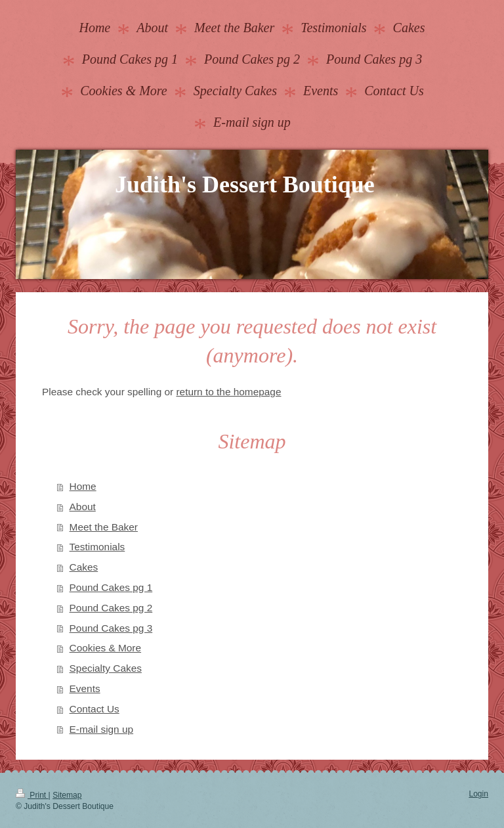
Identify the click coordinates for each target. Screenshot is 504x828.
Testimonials (97, 547)
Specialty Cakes (106, 668)
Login (478, 794)
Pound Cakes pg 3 (111, 628)
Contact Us (94, 709)
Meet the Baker (104, 527)
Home (83, 486)
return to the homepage (228, 392)
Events (85, 688)
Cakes (84, 567)
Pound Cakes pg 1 (111, 587)
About (83, 507)
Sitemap (67, 795)
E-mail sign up (102, 729)
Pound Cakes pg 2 (111, 608)
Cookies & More (106, 648)
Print (32, 795)
